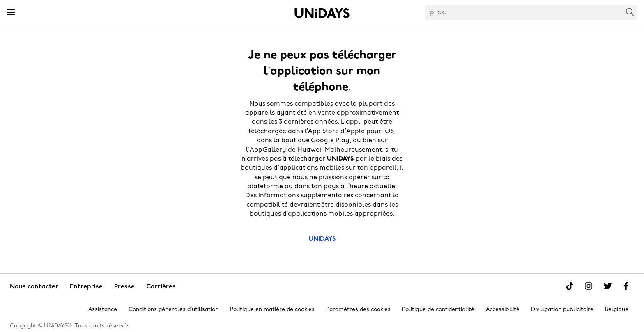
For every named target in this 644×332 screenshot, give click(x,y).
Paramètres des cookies (358, 310)
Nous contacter (34, 287)
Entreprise (86, 287)
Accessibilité (503, 310)
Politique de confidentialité (438, 310)
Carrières (161, 287)
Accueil (322, 13)
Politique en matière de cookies (272, 310)
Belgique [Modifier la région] (617, 310)
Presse (124, 287)
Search (630, 12)
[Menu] (11, 13)
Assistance (103, 310)
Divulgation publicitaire (562, 310)
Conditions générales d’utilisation (174, 310)
